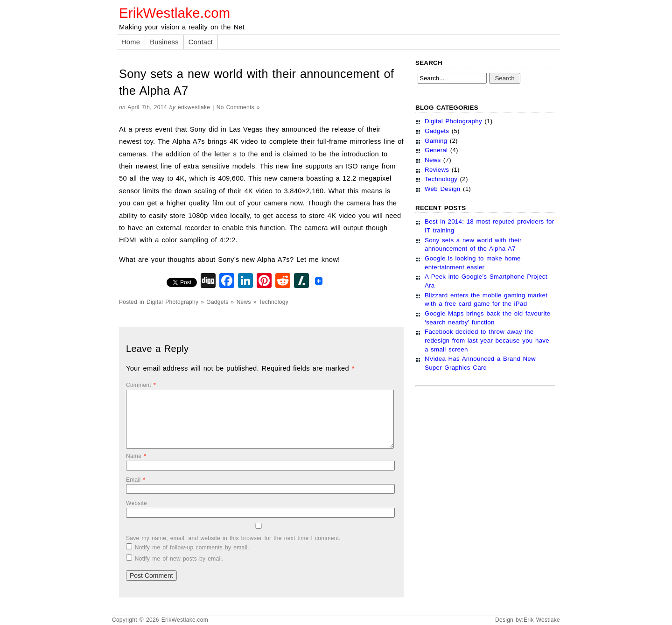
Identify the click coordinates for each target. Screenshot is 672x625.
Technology (274, 302)
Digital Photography (172, 302)
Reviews (437, 170)
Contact (201, 42)
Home (131, 42)
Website (136, 503)
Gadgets (217, 302)
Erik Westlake (542, 620)
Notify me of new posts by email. (179, 559)
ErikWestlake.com (175, 13)
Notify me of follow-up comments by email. (192, 548)
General (436, 150)
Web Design (443, 189)
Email (136, 480)
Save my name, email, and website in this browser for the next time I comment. (233, 538)
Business (164, 42)
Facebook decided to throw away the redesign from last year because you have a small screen (487, 340)
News (244, 302)
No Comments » (238, 107)
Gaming (436, 141)
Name (136, 456)
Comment (141, 385)
